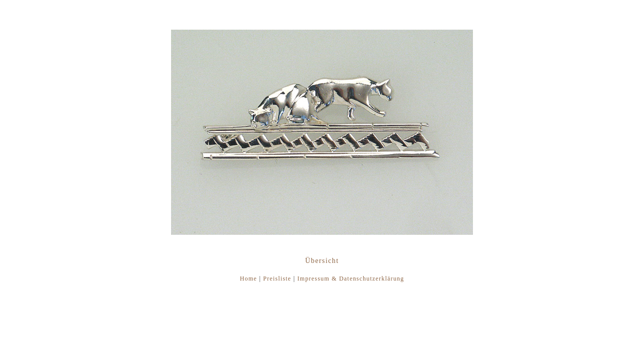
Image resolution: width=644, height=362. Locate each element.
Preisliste (277, 279)
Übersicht (322, 261)
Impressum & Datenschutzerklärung (351, 279)
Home (249, 279)
